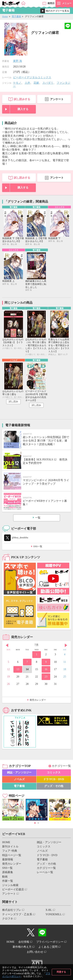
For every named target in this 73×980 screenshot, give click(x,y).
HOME (6, 842)
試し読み (13, 401)
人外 (27, 83)
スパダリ (48, 83)
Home (5, 16)
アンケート (57, 99)
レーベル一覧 (45, 872)
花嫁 (36, 83)
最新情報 (8, 859)
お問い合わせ (35, 952)
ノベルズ (19, 779)
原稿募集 (8, 872)
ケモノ (17, 83)
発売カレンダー (38, 700)
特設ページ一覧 (12, 855)
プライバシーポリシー (50, 942)
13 (18, 669)
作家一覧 (8, 881)
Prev (7, 645)
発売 (51, 3)
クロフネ (8, 919)
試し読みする (22, 99)
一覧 (38, 518)
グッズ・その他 (54, 786)
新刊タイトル (10, 847)
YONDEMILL (54, 914)
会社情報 (24, 942)
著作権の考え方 (22, 947)
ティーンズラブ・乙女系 (17, 914)
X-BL (49, 910)
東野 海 (18, 61)
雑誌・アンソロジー (19, 772)
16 (46, 669)
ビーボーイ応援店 (13, 889)
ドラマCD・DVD (54, 779)
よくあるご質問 (48, 947)
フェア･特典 (10, 851)
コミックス (54, 772)
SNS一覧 (38, 546)
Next (66, 645)
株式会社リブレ (12, 910)
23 (46, 677)
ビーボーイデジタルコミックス (32, 77)
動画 (5, 877)
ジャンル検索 (10, 885)
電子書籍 (16, 16)
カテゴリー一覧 (61, 766)
